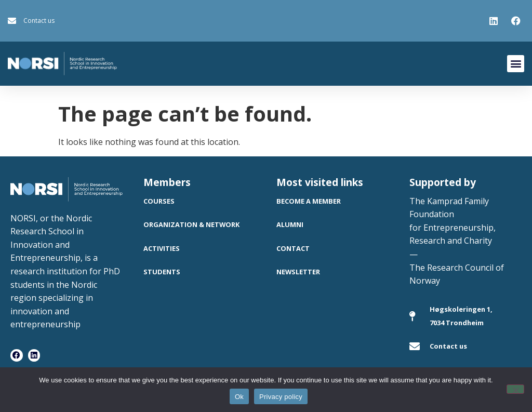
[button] (516, 64)
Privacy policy (281, 397)
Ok (239, 397)
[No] (515, 389)
